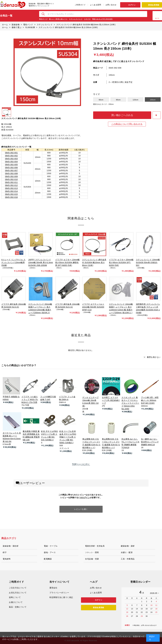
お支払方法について (18, 593)
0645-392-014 (11, 191)
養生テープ (43, 19)
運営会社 (53, 588)
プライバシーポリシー (59, 593)
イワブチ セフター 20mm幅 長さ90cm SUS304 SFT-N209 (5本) (121, 262)
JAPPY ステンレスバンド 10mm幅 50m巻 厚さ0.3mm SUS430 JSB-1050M (41, 262)
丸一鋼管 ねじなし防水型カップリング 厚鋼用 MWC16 (150, 442)
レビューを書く (81, 509)
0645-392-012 (11, 185)
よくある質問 (96, 5)
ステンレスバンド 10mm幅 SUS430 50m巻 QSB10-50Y (148, 262)
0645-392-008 (11, 173)
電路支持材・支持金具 (95, 546)
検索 (43, 14)
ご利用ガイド (80, 5)
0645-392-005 (11, 165)
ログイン (132, 5)
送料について (15, 597)
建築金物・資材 (128, 546)
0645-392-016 (11, 197)
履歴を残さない (154, 357)
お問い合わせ (111, 5)
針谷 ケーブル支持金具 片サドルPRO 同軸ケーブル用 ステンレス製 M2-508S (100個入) (68, 437)
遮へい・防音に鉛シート (58, 19)
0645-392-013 (11, 188)
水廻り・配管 (127, 552)
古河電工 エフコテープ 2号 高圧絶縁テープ (111, 400)
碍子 (5, 552)
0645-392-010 (11, 179)
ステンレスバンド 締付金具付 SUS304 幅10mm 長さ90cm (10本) (94, 262)
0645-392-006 (11, 168)
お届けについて (16, 602)
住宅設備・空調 (92, 559)
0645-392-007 (11, 170)
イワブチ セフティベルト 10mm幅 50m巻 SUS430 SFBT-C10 (93, 307)
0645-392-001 (11, 153)
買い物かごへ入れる (122, 115)
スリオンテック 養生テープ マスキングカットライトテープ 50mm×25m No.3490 (130, 403)
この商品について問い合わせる (127, 124)
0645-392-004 (11, 162)
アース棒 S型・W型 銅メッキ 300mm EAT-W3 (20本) (150, 400)
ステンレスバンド (76, 19)
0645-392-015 (11, 194)
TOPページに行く (81, 464)
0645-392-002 (11, 156)
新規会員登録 (154, 5)
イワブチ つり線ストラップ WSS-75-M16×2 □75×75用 (30, 399)
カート (157, 18)
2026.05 (154, 593)
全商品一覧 (6, 16)
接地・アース (50, 552)
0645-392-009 (11, 176)
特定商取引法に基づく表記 (61, 597)
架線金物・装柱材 (11, 546)
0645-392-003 (11, 159)
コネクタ (87, 19)
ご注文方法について (18, 588)
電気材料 (7, 559)
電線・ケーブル (51, 546)
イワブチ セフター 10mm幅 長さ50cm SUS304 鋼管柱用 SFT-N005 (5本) (67, 262)
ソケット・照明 (92, 552)
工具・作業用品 (128, 559)
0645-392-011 (11, 182)
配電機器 (48, 559)
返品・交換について (18, 607)
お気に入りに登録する (157, 115)
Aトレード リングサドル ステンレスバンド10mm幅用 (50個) (13, 262)
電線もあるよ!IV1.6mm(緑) (102, 19)
